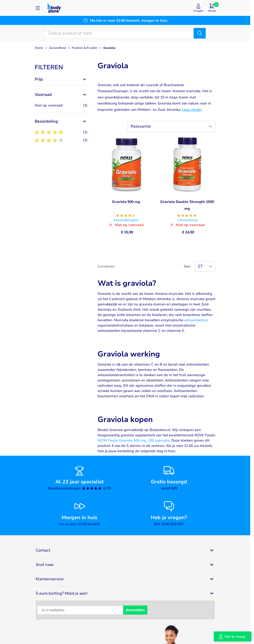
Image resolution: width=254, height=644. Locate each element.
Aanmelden (135, 610)
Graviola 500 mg (126, 202)
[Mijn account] (198, 8)
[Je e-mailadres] (80, 610)
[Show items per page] (205, 266)
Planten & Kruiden (85, 48)
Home (39, 48)
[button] (61, 67)
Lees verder (192, 110)
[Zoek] (200, 33)
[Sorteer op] (172, 126)
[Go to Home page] (54, 8)
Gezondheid (57, 48)
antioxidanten (196, 320)
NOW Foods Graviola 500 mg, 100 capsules (134, 440)
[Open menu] (38, 8)
